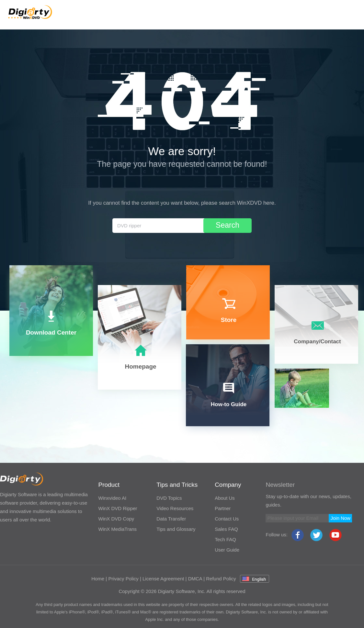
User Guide (227, 550)
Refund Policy (221, 579)
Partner (223, 508)
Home (98, 579)
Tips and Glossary (176, 529)
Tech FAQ (225, 539)
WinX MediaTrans (117, 529)
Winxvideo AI (112, 498)
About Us (225, 498)
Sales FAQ (226, 529)
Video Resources (175, 508)
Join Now (340, 518)
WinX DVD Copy (116, 519)
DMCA (195, 579)
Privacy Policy (123, 579)
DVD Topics (169, 498)
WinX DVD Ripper (118, 508)
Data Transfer (171, 519)
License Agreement (163, 579)
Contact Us (227, 519)
